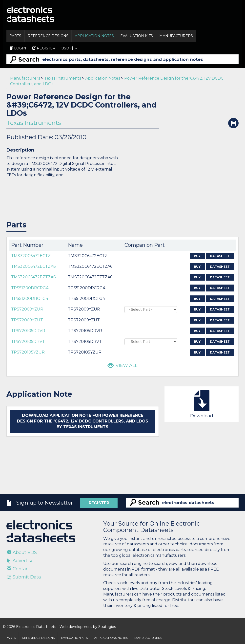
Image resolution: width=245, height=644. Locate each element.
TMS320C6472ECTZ (31, 256)
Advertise (20, 561)
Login (18, 48)
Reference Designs (48, 36)
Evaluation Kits (137, 36)
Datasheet (220, 256)
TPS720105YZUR (28, 352)
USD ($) (69, 48)
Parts (15, 36)
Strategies (107, 627)
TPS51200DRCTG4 (30, 299)
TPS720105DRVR (28, 331)
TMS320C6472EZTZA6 (33, 277)
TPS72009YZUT (27, 320)
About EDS (22, 553)
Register (44, 48)
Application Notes (94, 36)
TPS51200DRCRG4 (30, 288)
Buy (197, 256)
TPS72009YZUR (27, 309)
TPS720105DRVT (28, 342)
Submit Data (24, 577)
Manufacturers (176, 36)
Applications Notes (111, 638)
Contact (19, 569)
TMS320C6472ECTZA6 (33, 266)
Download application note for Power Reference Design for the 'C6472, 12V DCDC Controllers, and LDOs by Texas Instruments (83, 421)
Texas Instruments (63, 78)
